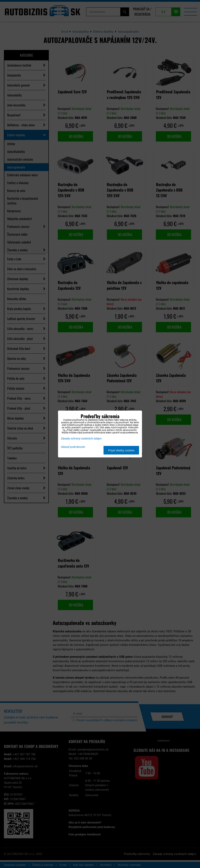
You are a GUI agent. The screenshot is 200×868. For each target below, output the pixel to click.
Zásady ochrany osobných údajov (81, 439)
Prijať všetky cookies (121, 450)
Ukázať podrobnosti (73, 447)
